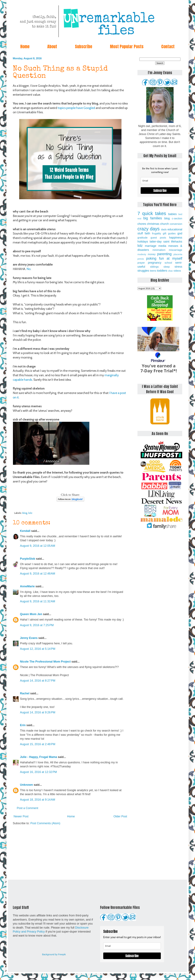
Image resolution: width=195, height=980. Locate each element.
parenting (164, 254)
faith (147, 233)
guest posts (158, 238)
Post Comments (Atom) (45, 823)
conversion (176, 224)
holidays (143, 242)
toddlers (162, 271)
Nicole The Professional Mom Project (45, 662)
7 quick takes (152, 213)
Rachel (25, 693)
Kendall (25, 531)
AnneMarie (27, 586)
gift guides (169, 233)
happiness (176, 238)
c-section (177, 218)
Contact (168, 46)
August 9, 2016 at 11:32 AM (38, 601)
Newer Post (21, 816)
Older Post (120, 816)
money (152, 254)
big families (153, 218)
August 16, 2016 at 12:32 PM (38, 772)
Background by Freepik (54, 954)
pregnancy (155, 263)
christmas (153, 224)
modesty (142, 254)
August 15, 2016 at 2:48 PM (38, 744)
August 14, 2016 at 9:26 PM (38, 712)
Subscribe (84, 46)
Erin (23, 725)
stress (178, 267)
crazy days (149, 229)
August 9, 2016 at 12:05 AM (38, 546)
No (29, 269)
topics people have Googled (76, 108)
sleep (167, 267)
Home (25, 46)
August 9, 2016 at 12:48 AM (38, 574)
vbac (170, 271)
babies (172, 214)
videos (177, 271)
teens (153, 271)
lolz (30, 513)
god (180, 233)
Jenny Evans (29, 638)
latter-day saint (159, 242)
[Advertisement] (70, 853)
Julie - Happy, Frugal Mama (39, 757)
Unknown (26, 785)
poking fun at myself (164, 258)
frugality (157, 233)
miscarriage (175, 250)
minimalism (159, 250)
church (164, 224)
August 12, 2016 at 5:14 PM (38, 649)
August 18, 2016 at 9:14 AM (38, 800)
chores (142, 224)
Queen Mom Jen (31, 614)
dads (164, 229)
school (168, 263)
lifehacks (177, 242)
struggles (143, 271)
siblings (154, 267)
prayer (141, 263)
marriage (151, 246)
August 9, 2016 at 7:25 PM (37, 625)
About (52, 46)
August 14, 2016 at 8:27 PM (38, 681)
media (162, 246)
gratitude (142, 238)
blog (25, 513)
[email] (160, 181)
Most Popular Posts (127, 46)
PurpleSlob (28, 559)
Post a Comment (27, 808)
